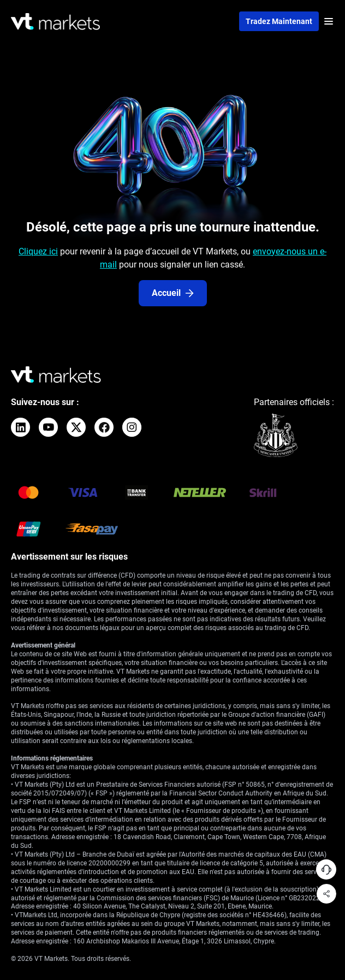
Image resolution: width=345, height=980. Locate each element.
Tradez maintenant (279, 21)
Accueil (173, 293)
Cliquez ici (38, 251)
